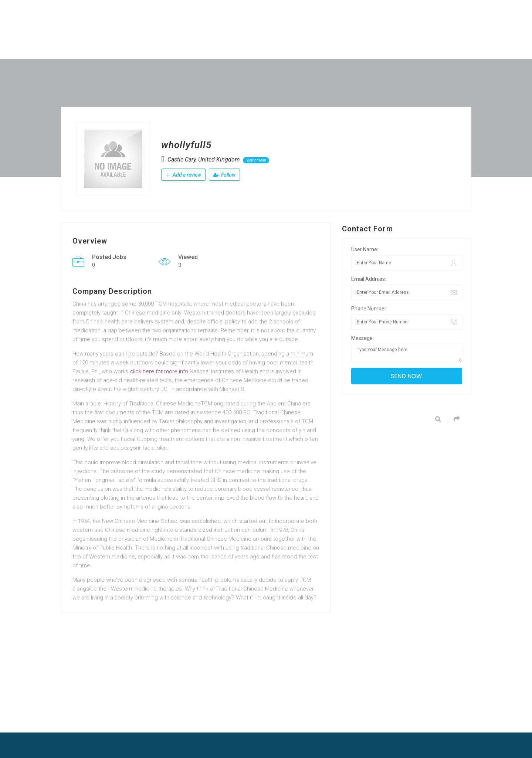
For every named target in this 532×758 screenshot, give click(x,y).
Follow (224, 175)
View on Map (256, 160)
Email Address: (369, 279)
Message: (362, 338)
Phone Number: (369, 309)
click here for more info (159, 371)
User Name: (365, 249)
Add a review (183, 175)
